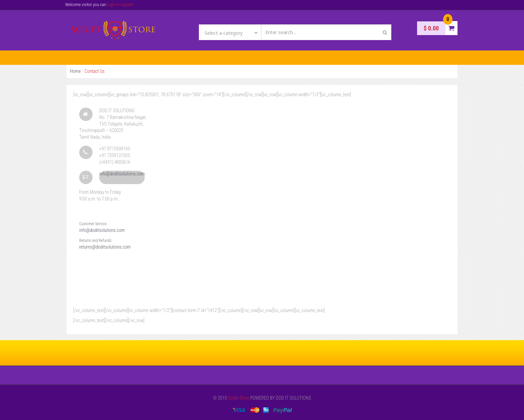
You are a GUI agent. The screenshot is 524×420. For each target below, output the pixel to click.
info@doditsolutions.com (122, 174)
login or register (120, 5)
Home (75, 71)
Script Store (238, 398)
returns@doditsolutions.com (105, 247)
